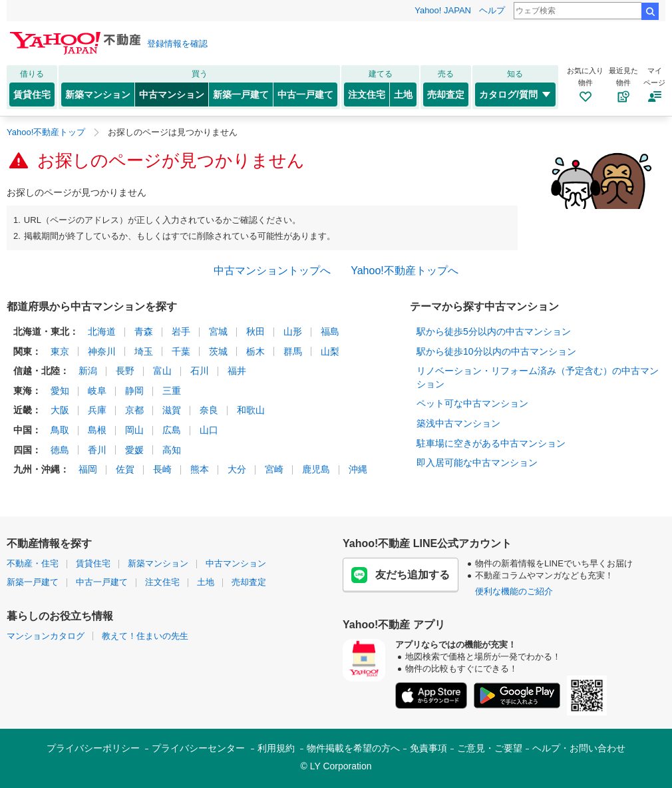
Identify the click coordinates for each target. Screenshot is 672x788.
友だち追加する (401, 575)
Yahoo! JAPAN (443, 10)
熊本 (200, 469)
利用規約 (276, 748)
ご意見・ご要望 (490, 748)
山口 (209, 430)
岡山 (134, 430)
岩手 (181, 331)
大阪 (60, 410)
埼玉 (144, 351)
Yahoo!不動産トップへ (405, 271)
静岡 (134, 391)
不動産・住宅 (33, 563)
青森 (144, 331)
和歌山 (251, 410)
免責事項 (428, 748)
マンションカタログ (46, 636)
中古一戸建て (305, 95)
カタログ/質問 (515, 95)
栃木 (255, 351)
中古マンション (172, 95)
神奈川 (102, 351)
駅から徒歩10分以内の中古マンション (496, 351)
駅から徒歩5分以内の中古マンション (494, 331)
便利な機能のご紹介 (514, 591)
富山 (162, 371)
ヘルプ (492, 10)
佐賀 (125, 469)
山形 (293, 331)
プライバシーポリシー (93, 748)
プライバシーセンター (198, 748)
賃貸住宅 (32, 95)
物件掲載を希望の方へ (353, 748)
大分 (237, 469)
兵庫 (97, 410)
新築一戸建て (241, 95)
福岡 (88, 469)
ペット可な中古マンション (472, 403)
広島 (172, 430)
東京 (60, 351)
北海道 (102, 331)
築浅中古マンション (458, 423)
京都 (134, 410)
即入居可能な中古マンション (477, 463)
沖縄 (358, 469)
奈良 (209, 410)
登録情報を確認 (177, 44)
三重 (172, 391)
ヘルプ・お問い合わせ (579, 748)
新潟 (88, 371)
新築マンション (98, 95)
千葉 (181, 351)
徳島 (60, 450)
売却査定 (446, 95)
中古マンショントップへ (272, 271)
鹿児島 (316, 469)
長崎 (162, 469)
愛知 (60, 391)
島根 (97, 430)
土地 (403, 95)
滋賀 (172, 410)
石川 (200, 371)
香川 (97, 450)
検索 (650, 11)
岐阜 (97, 391)
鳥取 (60, 430)
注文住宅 (367, 95)
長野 (125, 371)
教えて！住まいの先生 (145, 636)
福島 (330, 331)
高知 (172, 450)
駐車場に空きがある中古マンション (491, 443)
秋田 (255, 331)
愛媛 (134, 450)
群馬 (293, 351)
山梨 (330, 351)
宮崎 (274, 469)
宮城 (218, 331)
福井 (237, 371)
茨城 (218, 351)
